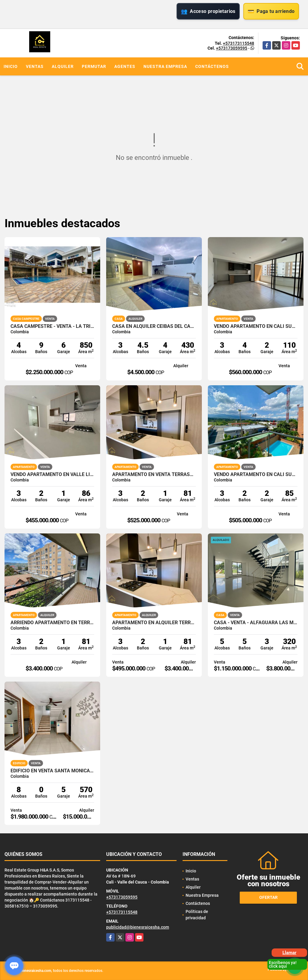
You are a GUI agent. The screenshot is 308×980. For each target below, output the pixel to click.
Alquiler (63, 66)
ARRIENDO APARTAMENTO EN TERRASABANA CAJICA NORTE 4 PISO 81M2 (52, 623)
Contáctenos (212, 66)
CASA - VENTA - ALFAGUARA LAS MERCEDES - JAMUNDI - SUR (256, 623)
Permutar (94, 66)
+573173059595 (232, 48)
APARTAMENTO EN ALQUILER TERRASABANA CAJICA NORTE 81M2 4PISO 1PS (154, 623)
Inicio (11, 66)
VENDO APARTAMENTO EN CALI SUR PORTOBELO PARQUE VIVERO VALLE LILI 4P (256, 326)
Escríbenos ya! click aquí (283, 964)
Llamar (290, 953)
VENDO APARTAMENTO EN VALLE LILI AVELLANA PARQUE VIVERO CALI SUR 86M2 (52, 475)
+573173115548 (239, 43)
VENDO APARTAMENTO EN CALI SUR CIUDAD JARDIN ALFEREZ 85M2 (256, 475)
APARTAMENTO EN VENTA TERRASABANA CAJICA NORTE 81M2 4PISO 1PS (154, 475)
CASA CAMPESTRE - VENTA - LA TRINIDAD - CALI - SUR (52, 326)
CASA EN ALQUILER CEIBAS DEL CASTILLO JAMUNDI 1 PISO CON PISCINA (154, 326)
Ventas (35, 66)
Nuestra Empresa (165, 66)
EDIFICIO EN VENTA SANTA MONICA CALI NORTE (52, 771)
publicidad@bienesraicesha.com (138, 927)
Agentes (125, 66)
